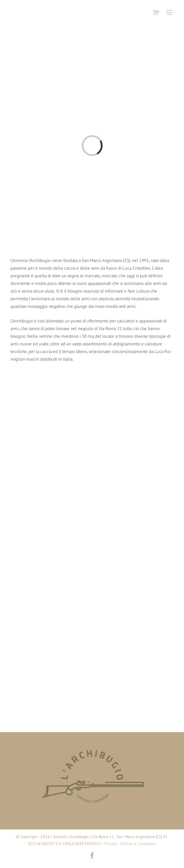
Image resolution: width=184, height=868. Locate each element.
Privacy (111, 844)
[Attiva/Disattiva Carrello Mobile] (156, 12)
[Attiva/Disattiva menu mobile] (170, 12)
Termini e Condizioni (138, 844)
